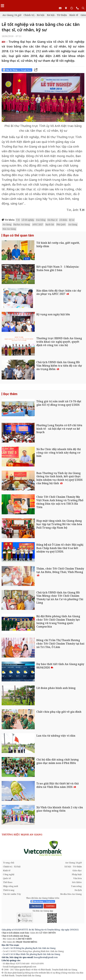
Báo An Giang (9, 229)
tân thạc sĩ (52, 220)
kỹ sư (72, 220)
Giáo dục (77, 870)
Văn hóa (77, 878)
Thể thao (8, 882)
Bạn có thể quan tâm (19, 235)
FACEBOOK (36, 906)
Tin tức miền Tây (12, 894)
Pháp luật (77, 874)
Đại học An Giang (22, 224)
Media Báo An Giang (71, 894)
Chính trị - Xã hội (34, 15)
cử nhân (63, 220)
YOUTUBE (50, 906)
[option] (43, 848)
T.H (18, 220)
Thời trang (9, 890)
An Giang (7, 224)
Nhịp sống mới (10, 886)
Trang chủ (9, 863)
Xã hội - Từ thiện (57, 15)
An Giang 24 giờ (12, 15)
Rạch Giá (50, 224)
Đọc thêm (10, 394)
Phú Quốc (61, 224)
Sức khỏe (77, 882)
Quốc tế (7, 878)
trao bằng (41, 220)
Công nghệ (9, 874)
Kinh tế (74, 15)
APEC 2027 (38, 224)
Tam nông (76, 886)
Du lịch (78, 890)
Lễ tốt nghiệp (28, 220)
